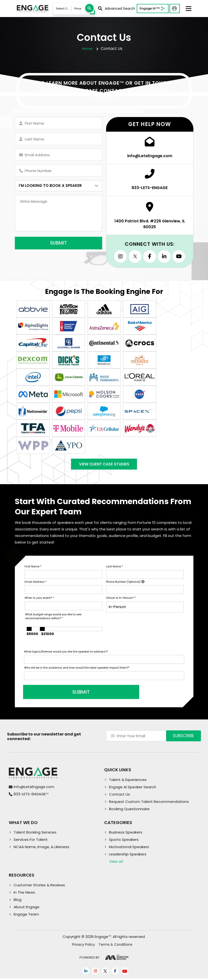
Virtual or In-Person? (121, 599)
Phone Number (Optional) (125, 583)
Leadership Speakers (128, 856)
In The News (24, 894)
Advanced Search (117, 9)
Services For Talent (31, 841)
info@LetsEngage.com (34, 788)
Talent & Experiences (128, 781)
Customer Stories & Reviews (39, 887)
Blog (18, 901)
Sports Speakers (124, 841)
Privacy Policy (83, 946)
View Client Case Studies (104, 465)
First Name (33, 568)
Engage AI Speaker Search (133, 789)
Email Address (36, 583)
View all (116, 863)
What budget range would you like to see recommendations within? (53, 618)
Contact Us (119, 796)
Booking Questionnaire (129, 811)
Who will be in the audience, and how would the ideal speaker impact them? (77, 669)
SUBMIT (61, 694)
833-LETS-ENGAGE (31, 796)
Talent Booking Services (35, 834)
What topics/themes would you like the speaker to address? (66, 653)
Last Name (114, 568)
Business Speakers (126, 834)
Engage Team (26, 916)
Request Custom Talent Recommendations (149, 803)
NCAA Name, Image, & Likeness (41, 848)
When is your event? (39, 599)
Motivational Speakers (129, 848)
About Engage (27, 909)
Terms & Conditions (115, 946)
